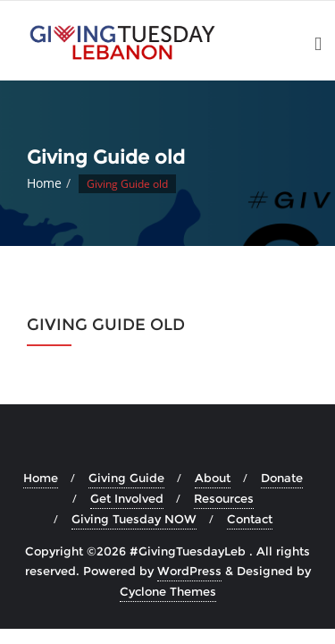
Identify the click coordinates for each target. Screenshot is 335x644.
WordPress (189, 571)
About (213, 478)
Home (44, 183)
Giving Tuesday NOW (134, 519)
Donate (282, 478)
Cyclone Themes (168, 591)
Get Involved (127, 498)
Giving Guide (126, 478)
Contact (250, 519)
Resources (224, 498)
